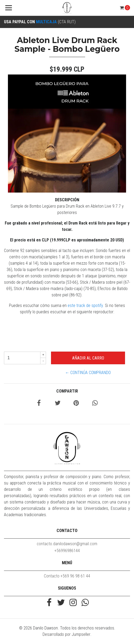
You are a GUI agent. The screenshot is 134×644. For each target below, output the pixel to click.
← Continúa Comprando (88, 373)
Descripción (67, 200)
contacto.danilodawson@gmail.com (67, 544)
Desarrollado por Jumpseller (66, 634)
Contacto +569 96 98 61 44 (67, 576)
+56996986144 (67, 551)
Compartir (67, 391)
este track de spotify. (86, 305)
